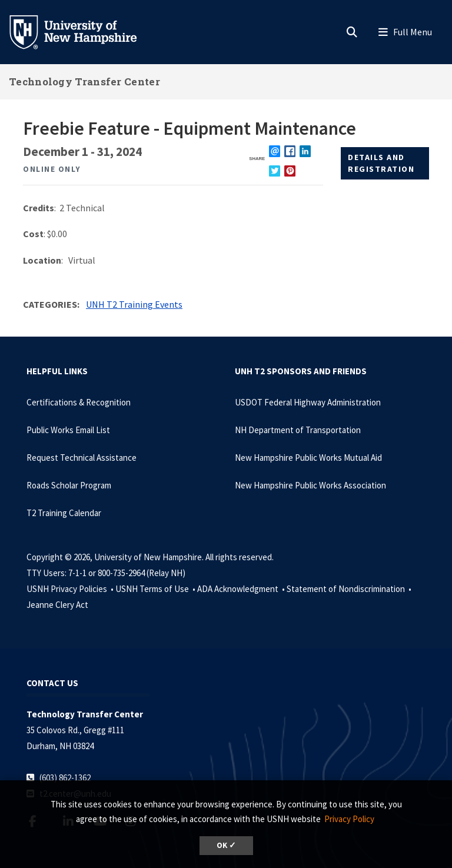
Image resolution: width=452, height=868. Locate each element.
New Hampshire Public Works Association (310, 485)
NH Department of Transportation (298, 430)
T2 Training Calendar (64, 513)
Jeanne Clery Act (57, 605)
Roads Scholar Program (69, 485)
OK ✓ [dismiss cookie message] (226, 845)
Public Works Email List (68, 430)
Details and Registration (381, 163)
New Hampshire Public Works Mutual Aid (308, 458)
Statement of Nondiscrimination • (350, 589)
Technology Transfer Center (84, 82)
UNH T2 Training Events (134, 304)
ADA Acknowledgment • (242, 589)
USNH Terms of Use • (156, 589)
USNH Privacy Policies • (71, 589)
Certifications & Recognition (79, 402)
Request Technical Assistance (82, 458)
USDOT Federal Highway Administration (308, 402)
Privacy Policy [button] (349, 819)
